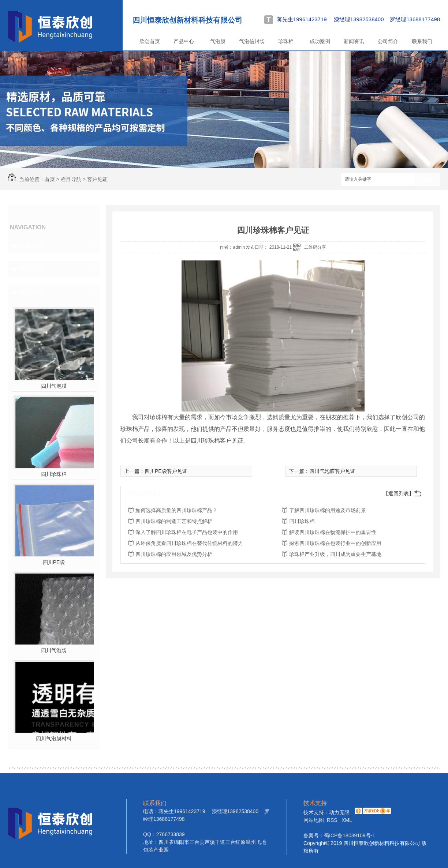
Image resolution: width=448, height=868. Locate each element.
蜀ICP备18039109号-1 (350, 835)
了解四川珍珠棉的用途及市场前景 (328, 510)
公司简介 (388, 41)
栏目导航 (71, 179)
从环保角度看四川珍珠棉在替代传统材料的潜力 (189, 543)
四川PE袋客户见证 (166, 471)
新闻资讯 (354, 41)
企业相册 (32, 245)
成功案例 (320, 41)
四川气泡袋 (54, 650)
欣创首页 (150, 41)
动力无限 (339, 812)
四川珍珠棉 (54, 474)
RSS (333, 820)
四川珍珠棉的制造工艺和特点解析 (174, 521)
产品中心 (184, 41)
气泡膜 (218, 41)
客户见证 (97, 179)
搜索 (427, 180)
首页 (50, 179)
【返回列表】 (399, 493)
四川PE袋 (54, 562)
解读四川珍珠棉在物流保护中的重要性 (333, 532)
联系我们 (422, 41)
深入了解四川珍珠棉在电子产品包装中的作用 (187, 532)
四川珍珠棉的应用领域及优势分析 (174, 554)
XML (347, 820)
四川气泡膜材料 (54, 739)
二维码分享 (315, 247)
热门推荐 (32, 292)
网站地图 (314, 820)
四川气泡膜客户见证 (332, 471)
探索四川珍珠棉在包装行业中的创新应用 (335, 543)
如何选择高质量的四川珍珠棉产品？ (176, 510)
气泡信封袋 (252, 41)
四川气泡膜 (54, 386)
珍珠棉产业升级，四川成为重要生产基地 (335, 554)
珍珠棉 (286, 41)
